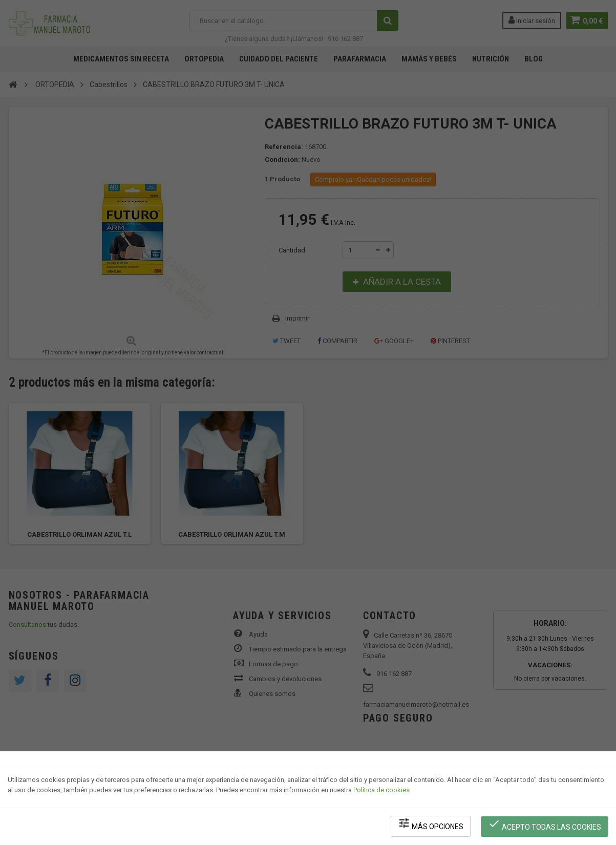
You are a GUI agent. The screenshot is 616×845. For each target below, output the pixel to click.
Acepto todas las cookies (545, 825)
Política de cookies (381, 791)
